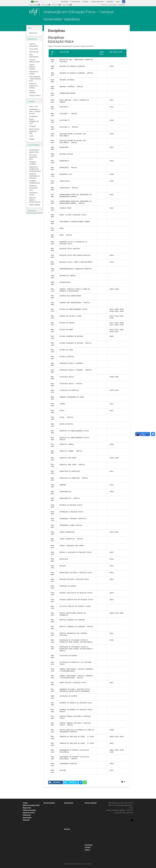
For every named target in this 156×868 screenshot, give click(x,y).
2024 (87, 840)
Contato (25, 803)
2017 (87, 827)
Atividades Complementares (51, 824)
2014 (87, 837)
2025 (87, 842)
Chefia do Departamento (71, 805)
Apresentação (27, 818)
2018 (87, 824)
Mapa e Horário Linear (50, 811)
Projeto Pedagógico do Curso (31, 833)
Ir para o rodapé (67, 5)
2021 (87, 816)
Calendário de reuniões (71, 827)
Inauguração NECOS (91, 835)
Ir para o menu (46, 5)
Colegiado (26, 838)
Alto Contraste (113, 5)
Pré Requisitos (27, 841)
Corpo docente (69, 811)
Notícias (87, 850)
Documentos (89, 845)
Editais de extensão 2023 (51, 856)
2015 (87, 832)
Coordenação (27, 828)
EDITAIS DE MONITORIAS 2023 (52, 845)
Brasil (34, 2)
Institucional (27, 815)
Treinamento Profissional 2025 (52, 850)
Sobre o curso (27, 830)
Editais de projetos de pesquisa (52, 853)
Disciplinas (26, 849)
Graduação (26, 820)
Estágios (26, 846)
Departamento (69, 803)
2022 (87, 805)
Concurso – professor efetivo (72, 819)
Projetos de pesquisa (29, 810)
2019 (87, 821)
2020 (87, 819)
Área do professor (70, 816)
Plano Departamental (70, 813)
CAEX (25, 844)
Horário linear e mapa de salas (52, 805)
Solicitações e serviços (50, 832)
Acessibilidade (121, 5)
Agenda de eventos (29, 813)
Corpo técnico (69, 808)
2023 (87, 813)
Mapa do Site (105, 5)
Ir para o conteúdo (34, 5)
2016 (87, 829)
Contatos (88, 847)
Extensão (67, 829)
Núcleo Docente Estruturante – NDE (33, 836)
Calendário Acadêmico (50, 808)
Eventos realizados (91, 803)
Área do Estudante (49, 803)
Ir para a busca (56, 5)
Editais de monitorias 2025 (31, 805)
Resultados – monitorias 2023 (52, 848)
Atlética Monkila (48, 858)
